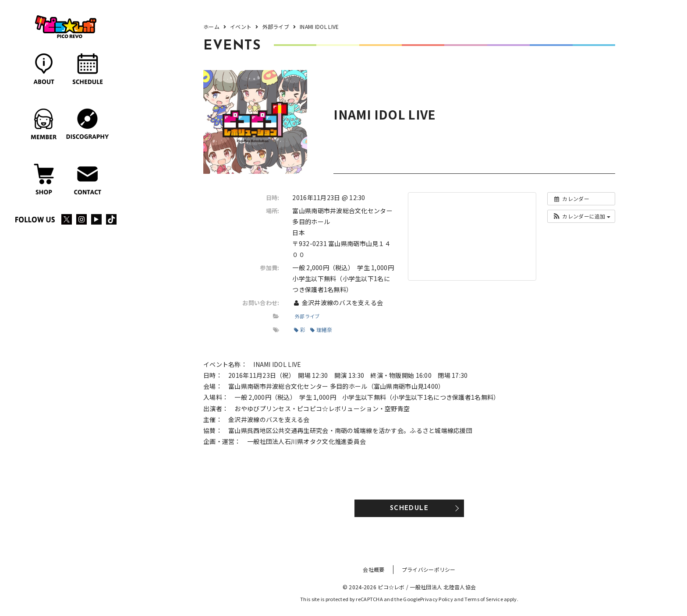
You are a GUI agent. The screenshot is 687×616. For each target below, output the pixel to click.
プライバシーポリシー (429, 569)
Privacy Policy (437, 599)
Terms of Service (483, 599)
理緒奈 (321, 329)
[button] (581, 216)
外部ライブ (307, 316)
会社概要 (374, 569)
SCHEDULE (409, 509)
